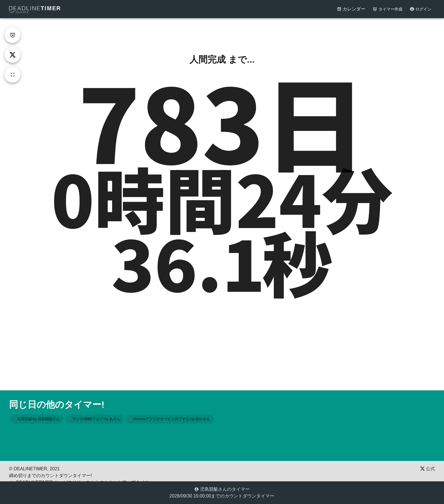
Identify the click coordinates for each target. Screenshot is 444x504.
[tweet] (12, 55)
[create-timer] (12, 35)
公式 (428, 469)
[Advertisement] (222, 31)
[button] (37, 419)
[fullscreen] (12, 75)
